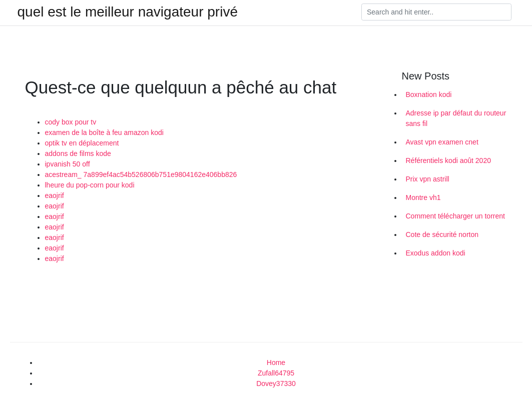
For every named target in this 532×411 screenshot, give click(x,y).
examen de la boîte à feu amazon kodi (104, 132)
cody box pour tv (71, 122)
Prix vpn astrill (428, 179)
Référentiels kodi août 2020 (448, 160)
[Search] (436, 12)
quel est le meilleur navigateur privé (128, 12)
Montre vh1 (423, 197)
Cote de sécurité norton (442, 234)
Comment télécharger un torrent (455, 216)
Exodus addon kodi (436, 253)
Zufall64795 (276, 373)
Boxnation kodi (429, 94)
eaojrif (55, 195)
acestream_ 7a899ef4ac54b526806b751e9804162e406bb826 (141, 174)
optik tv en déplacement (82, 143)
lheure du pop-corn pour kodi (90, 185)
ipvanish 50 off (68, 164)
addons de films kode (78, 153)
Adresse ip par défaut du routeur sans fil (456, 118)
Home (276, 362)
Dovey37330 (276, 383)
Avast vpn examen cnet (442, 142)
